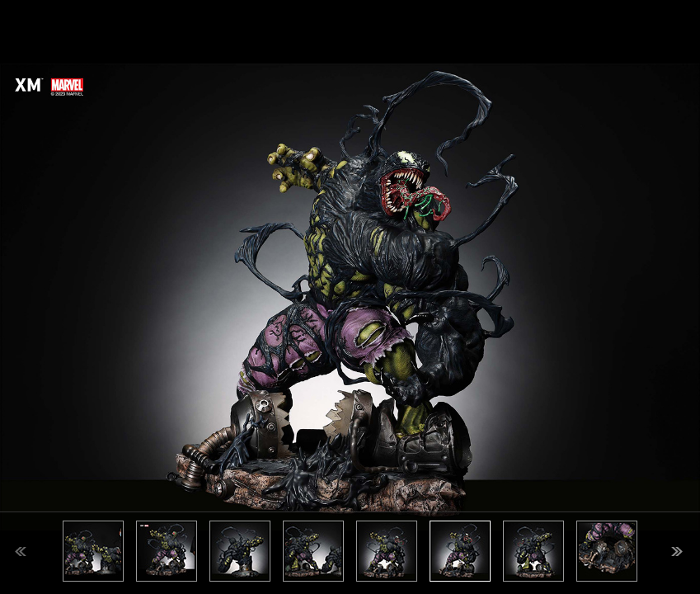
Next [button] (677, 552)
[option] (350, 297)
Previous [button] (21, 552)
